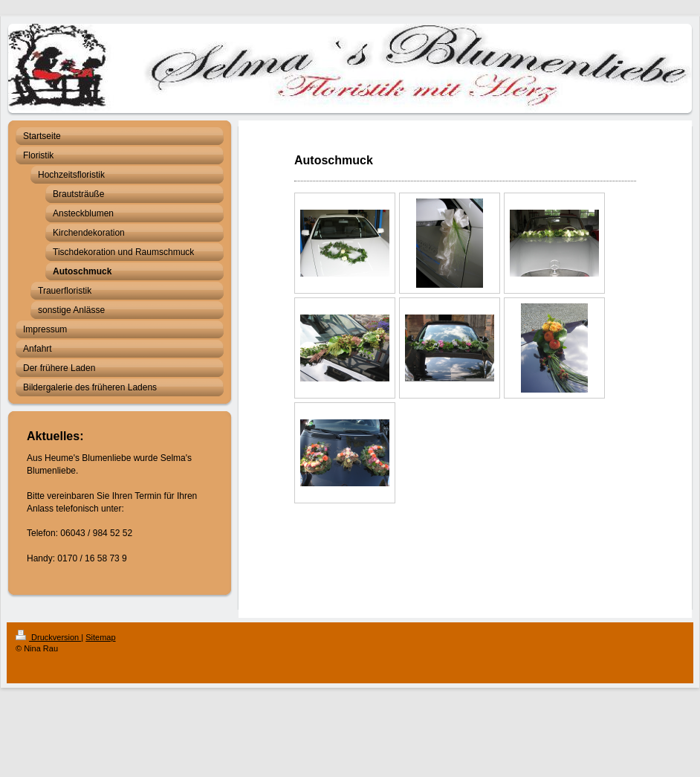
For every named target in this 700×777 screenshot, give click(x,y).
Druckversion (48, 637)
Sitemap (100, 637)
